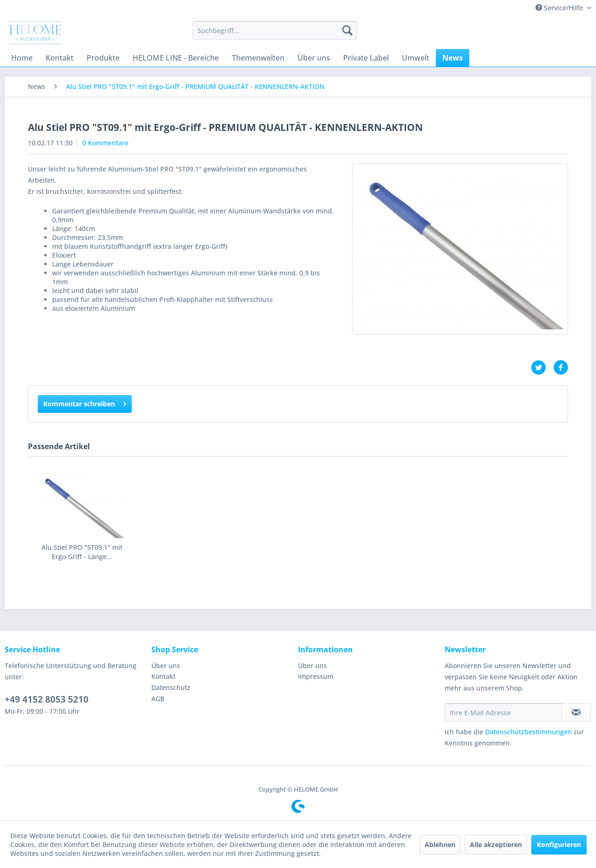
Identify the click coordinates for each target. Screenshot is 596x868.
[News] (453, 58)
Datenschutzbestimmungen (528, 732)
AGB (158, 699)
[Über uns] (314, 58)
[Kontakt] (60, 58)
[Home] (22, 58)
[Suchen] (347, 30)
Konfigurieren (559, 844)
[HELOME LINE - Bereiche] (176, 58)
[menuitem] (275, 30)
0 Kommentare (105, 143)
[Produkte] (103, 58)
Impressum (316, 676)
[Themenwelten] (258, 58)
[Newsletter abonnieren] (576, 712)
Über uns (166, 666)
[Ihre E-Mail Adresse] (503, 712)
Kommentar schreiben (85, 402)
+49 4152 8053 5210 (47, 699)
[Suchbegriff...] (275, 30)
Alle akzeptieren (496, 844)
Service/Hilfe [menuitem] (560, 8)
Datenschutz (171, 687)
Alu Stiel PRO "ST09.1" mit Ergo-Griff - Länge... (82, 552)
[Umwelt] (416, 58)
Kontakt (163, 676)
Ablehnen (440, 844)
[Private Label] (366, 58)
